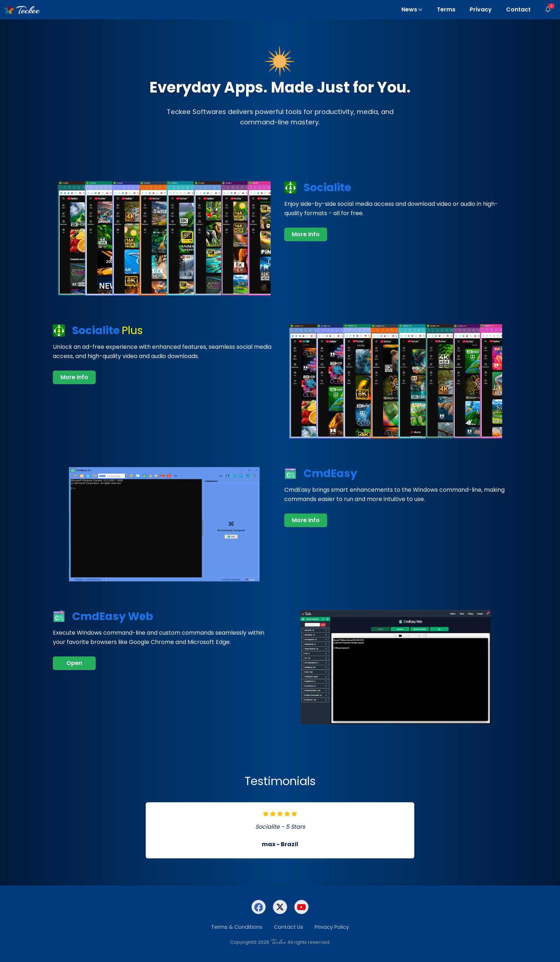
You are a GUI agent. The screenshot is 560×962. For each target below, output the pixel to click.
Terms (446, 9)
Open (74, 663)
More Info (306, 234)
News (412, 9)
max (269, 844)
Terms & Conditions (237, 927)
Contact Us (289, 927)
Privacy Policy (332, 927)
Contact (518, 9)
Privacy (481, 9)
